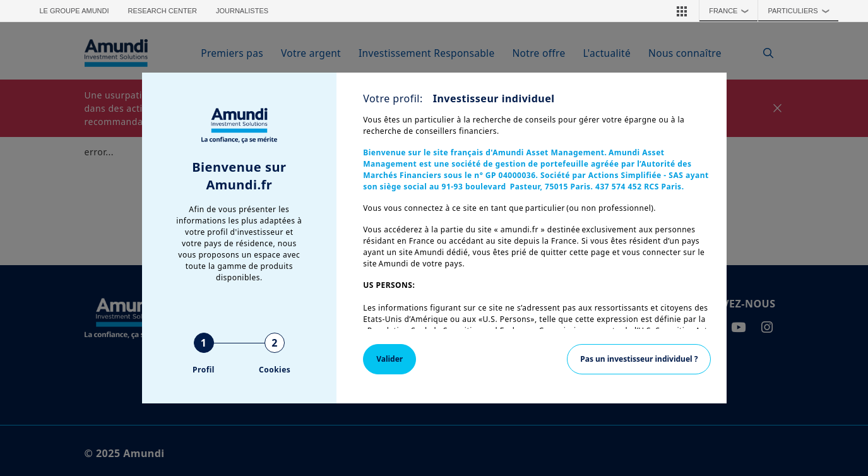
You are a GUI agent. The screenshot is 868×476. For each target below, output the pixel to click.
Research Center (163, 11)
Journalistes (242, 11)
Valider (389, 359)
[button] (682, 11)
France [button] (732, 11)
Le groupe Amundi (74, 11)
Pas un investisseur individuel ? (639, 359)
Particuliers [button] (801, 11)
